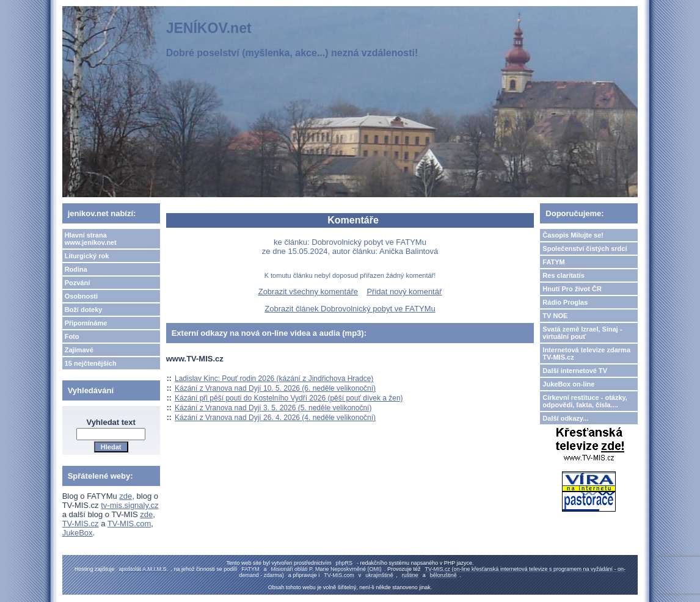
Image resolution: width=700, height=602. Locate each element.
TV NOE (555, 316)
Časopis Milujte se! (573, 235)
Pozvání (78, 283)
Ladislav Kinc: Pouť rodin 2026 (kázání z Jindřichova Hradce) (274, 379)
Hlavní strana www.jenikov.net (91, 239)
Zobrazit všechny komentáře (308, 292)
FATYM (553, 262)
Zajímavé (79, 350)
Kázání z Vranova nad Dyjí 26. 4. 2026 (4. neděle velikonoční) (275, 418)
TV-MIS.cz (81, 524)
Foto (72, 336)
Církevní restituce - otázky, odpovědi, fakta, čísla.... (585, 401)
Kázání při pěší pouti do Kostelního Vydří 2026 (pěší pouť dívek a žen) (289, 398)
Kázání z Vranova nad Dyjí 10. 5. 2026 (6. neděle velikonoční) (275, 388)
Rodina (76, 269)
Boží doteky (84, 310)
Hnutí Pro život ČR (572, 289)
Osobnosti (81, 296)
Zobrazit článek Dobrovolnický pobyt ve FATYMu (350, 309)
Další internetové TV (575, 371)
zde (126, 496)
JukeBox (78, 533)
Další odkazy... (565, 418)
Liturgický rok (87, 256)
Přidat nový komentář (404, 292)
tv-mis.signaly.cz (129, 505)
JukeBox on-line (568, 384)
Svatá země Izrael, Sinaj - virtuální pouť (582, 333)
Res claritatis (563, 275)
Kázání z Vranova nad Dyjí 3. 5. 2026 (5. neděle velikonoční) (273, 408)
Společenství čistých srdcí (585, 248)
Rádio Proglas (565, 302)
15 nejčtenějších (91, 363)
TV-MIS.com (129, 524)
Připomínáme (86, 323)
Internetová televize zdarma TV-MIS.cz (586, 354)
